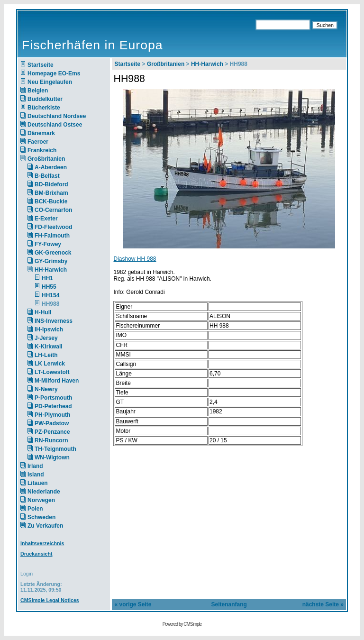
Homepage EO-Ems (54, 73)
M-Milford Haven (57, 381)
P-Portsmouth (53, 398)
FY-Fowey (48, 244)
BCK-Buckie (51, 201)
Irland (35, 466)
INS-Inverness (54, 321)
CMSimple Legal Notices (50, 600)
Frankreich (42, 150)
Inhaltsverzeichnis (42, 543)
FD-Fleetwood (53, 227)
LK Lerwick (50, 364)
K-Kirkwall (49, 347)
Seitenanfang (229, 604)
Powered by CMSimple (182, 624)
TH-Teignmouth (55, 449)
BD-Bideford (51, 184)
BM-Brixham (51, 193)
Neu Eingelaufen (50, 82)
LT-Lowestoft (52, 372)
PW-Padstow (52, 423)
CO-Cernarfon (53, 210)
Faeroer (38, 142)
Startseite (41, 65)
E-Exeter (46, 219)
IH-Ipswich (49, 329)
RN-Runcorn (51, 440)
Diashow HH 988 (135, 259)
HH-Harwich (51, 270)
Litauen (38, 483)
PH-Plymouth (52, 415)
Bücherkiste (44, 108)
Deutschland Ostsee (55, 125)
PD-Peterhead (53, 406)
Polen (35, 509)
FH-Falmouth (52, 236)
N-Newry (46, 389)
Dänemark (41, 133)
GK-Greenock (53, 253)
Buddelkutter (45, 99)
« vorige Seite (133, 604)
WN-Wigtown (52, 457)
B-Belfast (47, 176)
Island (36, 475)
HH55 (49, 287)
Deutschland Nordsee (57, 116)
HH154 (50, 295)
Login (27, 574)
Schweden (41, 517)
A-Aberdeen (51, 167)
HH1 (47, 278)
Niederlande (50, 492)
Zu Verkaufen (45, 526)
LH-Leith (46, 355)
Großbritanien (46, 159)
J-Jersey (46, 338)
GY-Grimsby (51, 261)
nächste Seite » (323, 604)
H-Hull (43, 312)
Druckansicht (36, 554)
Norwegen (41, 500)
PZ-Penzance (52, 432)
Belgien (38, 91)
